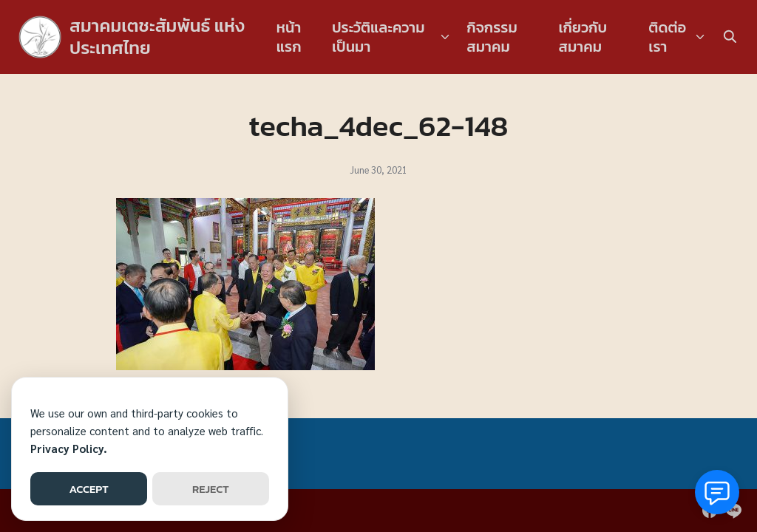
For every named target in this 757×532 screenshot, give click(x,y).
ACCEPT (88, 489)
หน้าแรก (289, 37)
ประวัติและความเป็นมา (378, 37)
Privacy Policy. (69, 448)
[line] (733, 511)
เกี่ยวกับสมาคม (583, 37)
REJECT (211, 489)
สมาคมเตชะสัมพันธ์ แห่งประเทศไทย (157, 37)
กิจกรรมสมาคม (492, 37)
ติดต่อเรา (667, 37)
